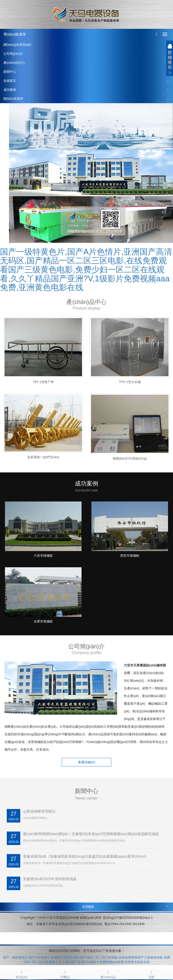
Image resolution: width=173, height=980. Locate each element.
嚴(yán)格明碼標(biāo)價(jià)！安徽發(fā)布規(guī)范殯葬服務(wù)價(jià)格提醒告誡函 (91, 834)
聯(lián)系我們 (13, 99)
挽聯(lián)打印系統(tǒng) (130, 458)
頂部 (151, 974)
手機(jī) (65, 974)
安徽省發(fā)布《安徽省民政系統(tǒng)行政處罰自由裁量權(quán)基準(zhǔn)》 (86, 856)
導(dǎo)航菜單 (15, 34)
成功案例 (10, 90)
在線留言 (10, 81)
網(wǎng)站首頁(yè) (17, 45)
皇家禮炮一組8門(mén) (43, 457)
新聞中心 (10, 72)
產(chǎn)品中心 (14, 63)
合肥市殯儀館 (43, 621)
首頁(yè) (22, 974)
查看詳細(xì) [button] (86, 762)
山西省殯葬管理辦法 (39, 811)
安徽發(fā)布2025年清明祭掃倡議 (50, 879)
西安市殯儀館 (130, 556)
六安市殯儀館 (43, 556)
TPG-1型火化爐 (130, 382)
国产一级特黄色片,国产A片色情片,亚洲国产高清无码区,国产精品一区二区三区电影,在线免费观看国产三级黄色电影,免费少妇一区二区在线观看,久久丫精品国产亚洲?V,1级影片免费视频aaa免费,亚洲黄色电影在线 (86, 270)
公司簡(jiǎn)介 (13, 54)
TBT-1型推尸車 (43, 382)
